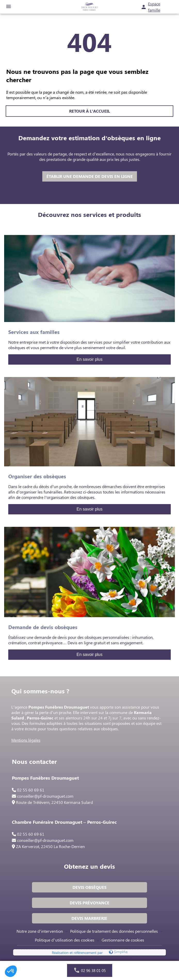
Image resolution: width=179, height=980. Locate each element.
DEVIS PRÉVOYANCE (89, 903)
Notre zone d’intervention (40, 931)
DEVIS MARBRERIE (89, 918)
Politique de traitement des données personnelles (114, 931)
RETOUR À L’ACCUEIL (89, 111)
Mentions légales (26, 740)
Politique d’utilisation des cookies (64, 940)
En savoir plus (90, 359)
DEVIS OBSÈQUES (89, 887)
